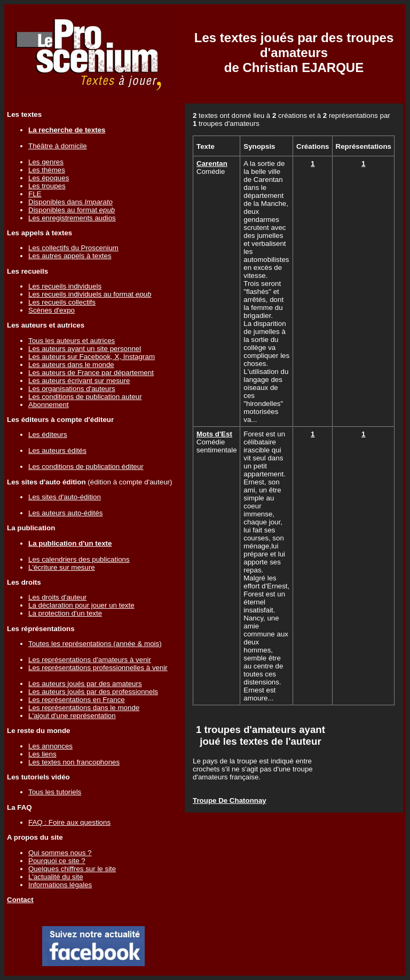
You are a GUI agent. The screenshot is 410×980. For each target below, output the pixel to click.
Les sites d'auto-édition (65, 497)
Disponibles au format (72, 210)
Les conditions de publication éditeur (86, 467)
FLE (35, 194)
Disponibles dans (70, 202)
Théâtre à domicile (58, 146)
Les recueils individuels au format (90, 294)
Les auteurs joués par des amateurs (85, 684)
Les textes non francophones (74, 762)
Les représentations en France (77, 700)
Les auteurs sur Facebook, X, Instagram (92, 357)
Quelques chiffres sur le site (72, 869)
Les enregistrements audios (72, 218)
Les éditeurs (48, 435)
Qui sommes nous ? (60, 853)
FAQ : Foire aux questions (69, 822)
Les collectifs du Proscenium (73, 248)
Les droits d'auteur (57, 597)
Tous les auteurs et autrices (72, 341)
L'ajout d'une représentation (72, 716)
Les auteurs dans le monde (71, 365)
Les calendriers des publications (79, 559)
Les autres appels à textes (70, 256)
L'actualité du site (56, 877)
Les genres (46, 162)
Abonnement (49, 405)
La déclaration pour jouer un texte (81, 605)
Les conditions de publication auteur (85, 397)
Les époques (49, 178)
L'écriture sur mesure (62, 567)
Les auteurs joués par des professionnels (93, 692)
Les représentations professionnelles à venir (98, 668)
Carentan (212, 164)
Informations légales (60, 885)
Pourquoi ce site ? (57, 861)
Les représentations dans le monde (84, 708)
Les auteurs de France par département (91, 373)
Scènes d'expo (52, 310)
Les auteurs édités (57, 451)
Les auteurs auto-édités (65, 513)
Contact (20, 900)
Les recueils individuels (65, 286)
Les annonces (50, 746)
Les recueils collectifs (62, 302)
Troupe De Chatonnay (230, 800)
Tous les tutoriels (55, 792)
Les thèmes (47, 170)
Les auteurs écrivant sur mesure (79, 381)
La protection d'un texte (65, 613)
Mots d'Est (214, 434)
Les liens (42, 754)
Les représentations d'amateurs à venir (90, 660)
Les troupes (47, 186)
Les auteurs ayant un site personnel (85, 349)
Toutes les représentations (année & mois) (95, 644)
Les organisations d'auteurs (72, 389)
